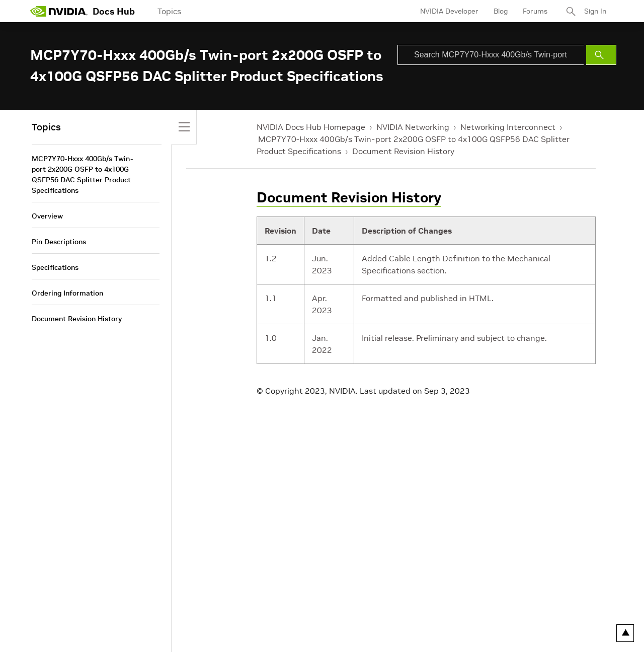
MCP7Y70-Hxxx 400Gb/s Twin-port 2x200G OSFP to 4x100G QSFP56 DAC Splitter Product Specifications (83, 174)
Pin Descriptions (59, 242)
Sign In (595, 11)
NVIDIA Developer (449, 11)
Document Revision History (403, 151)
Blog (501, 11)
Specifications (55, 267)
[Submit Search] (601, 55)
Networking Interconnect (508, 127)
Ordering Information (67, 293)
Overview (47, 216)
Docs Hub (114, 11)
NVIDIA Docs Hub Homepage (311, 127)
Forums (535, 11)
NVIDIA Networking (413, 127)
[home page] (59, 11)
